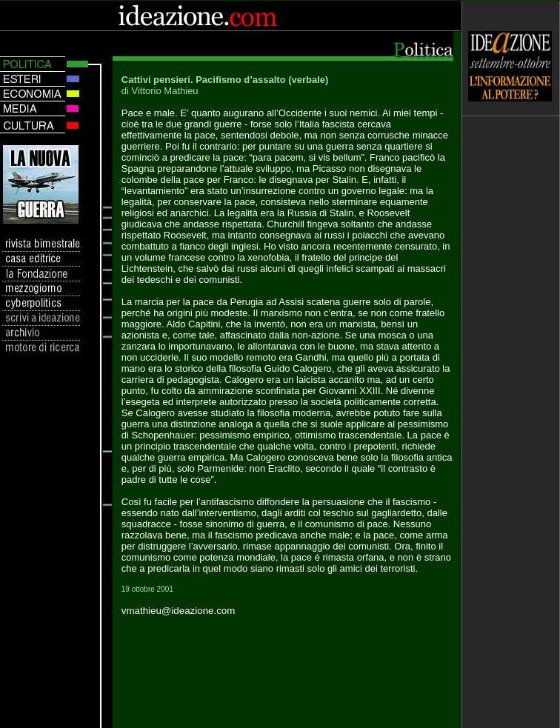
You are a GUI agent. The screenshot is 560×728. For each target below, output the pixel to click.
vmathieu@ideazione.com (179, 611)
